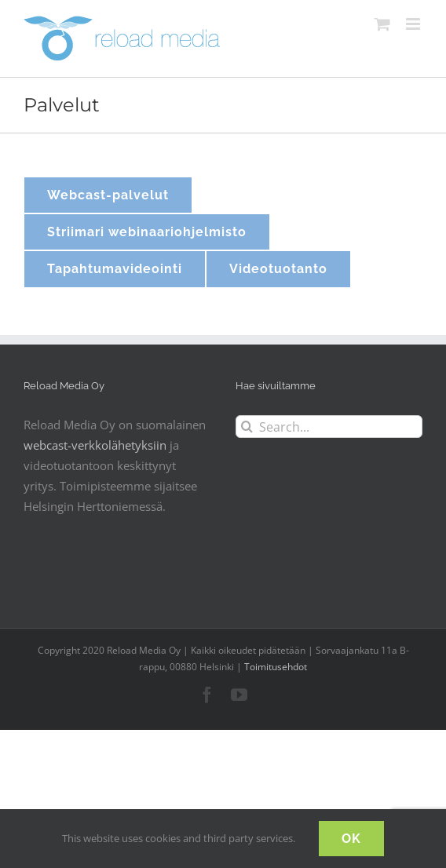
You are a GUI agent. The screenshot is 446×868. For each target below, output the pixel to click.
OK (351, 839)
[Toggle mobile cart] (382, 24)
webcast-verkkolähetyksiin (95, 445)
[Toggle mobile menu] (414, 24)
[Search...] (329, 427)
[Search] (247, 427)
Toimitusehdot (276, 667)
